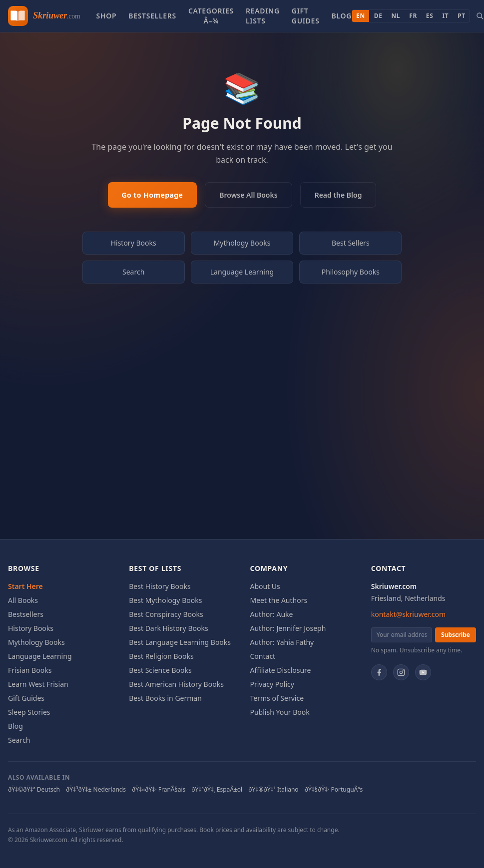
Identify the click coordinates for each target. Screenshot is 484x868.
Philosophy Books (351, 272)
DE (378, 16)
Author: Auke (272, 614)
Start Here (25, 586)
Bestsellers (152, 16)
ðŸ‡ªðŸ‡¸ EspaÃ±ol (217, 790)
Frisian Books (30, 670)
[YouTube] (423, 672)
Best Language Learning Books (180, 642)
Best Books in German (165, 698)
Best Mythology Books (165, 600)
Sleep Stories (29, 712)
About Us (265, 586)
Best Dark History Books (168, 628)
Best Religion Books (161, 656)
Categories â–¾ (211, 16)
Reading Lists (263, 16)
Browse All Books (248, 195)
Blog (342, 16)
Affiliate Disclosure (281, 670)
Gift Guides (306, 16)
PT (462, 16)
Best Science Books (160, 670)
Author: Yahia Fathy (282, 642)
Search (133, 272)
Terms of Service (277, 698)
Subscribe (456, 635)
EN (361, 16)
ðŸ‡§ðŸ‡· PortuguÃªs (334, 790)
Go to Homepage (153, 195)
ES (430, 16)
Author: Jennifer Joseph (288, 628)
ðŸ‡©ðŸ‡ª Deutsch (34, 790)
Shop (106, 16)
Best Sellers (351, 243)
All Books (23, 600)
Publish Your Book (280, 712)
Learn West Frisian (38, 684)
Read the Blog (338, 195)
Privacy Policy (272, 684)
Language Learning (242, 272)
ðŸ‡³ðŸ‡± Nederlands (96, 790)
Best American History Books (176, 684)
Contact (263, 656)
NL (396, 16)
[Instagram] (401, 672)
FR (413, 16)
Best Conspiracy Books (166, 614)
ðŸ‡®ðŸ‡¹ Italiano (273, 790)
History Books (134, 243)
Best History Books (160, 586)
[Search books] (480, 16)
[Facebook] (379, 672)
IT (445, 16)
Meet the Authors (279, 600)
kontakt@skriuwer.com (408, 614)
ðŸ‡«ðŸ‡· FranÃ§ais (159, 790)
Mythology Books (242, 243)
